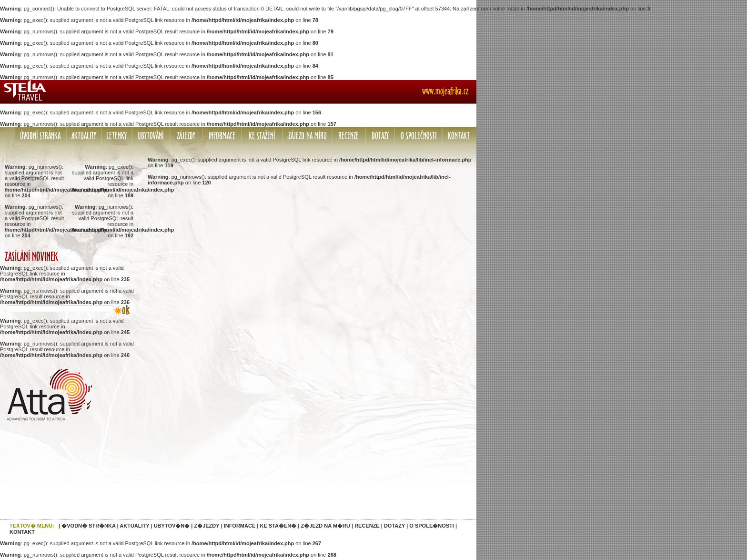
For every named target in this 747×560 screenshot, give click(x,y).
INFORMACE (240, 526)
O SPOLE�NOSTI (432, 526)
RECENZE (367, 526)
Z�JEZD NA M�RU (325, 526)
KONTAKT (22, 532)
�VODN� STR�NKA (88, 526)
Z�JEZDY (207, 526)
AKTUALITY (134, 526)
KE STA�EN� (278, 526)
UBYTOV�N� (172, 526)
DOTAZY (394, 526)
